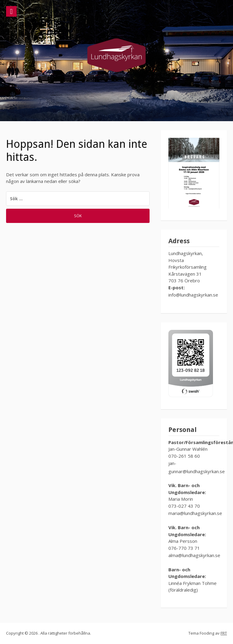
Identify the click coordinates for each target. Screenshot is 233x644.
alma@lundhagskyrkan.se (195, 555)
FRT (224, 633)
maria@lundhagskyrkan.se (195, 513)
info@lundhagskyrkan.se (193, 295)
